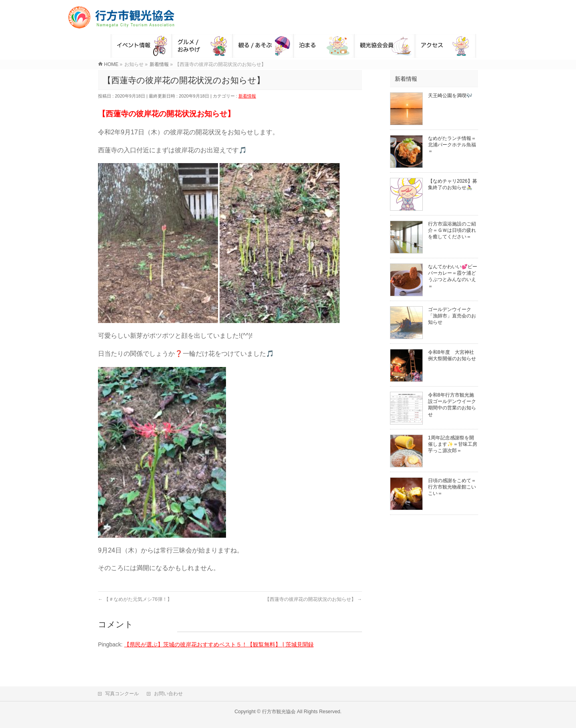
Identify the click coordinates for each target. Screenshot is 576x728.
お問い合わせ (168, 694)
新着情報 (247, 96)
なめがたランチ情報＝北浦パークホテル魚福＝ (452, 145)
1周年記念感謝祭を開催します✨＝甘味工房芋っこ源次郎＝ (453, 444)
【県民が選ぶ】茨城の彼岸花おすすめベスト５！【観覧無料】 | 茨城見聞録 (219, 644)
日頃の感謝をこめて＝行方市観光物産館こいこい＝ (452, 487)
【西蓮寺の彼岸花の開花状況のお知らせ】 (313, 599)
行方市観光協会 (279, 712)
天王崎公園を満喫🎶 (450, 96)
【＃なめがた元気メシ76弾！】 (135, 599)
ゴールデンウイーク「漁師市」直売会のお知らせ (452, 316)
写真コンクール (122, 694)
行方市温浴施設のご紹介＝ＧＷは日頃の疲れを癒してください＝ (452, 230)
